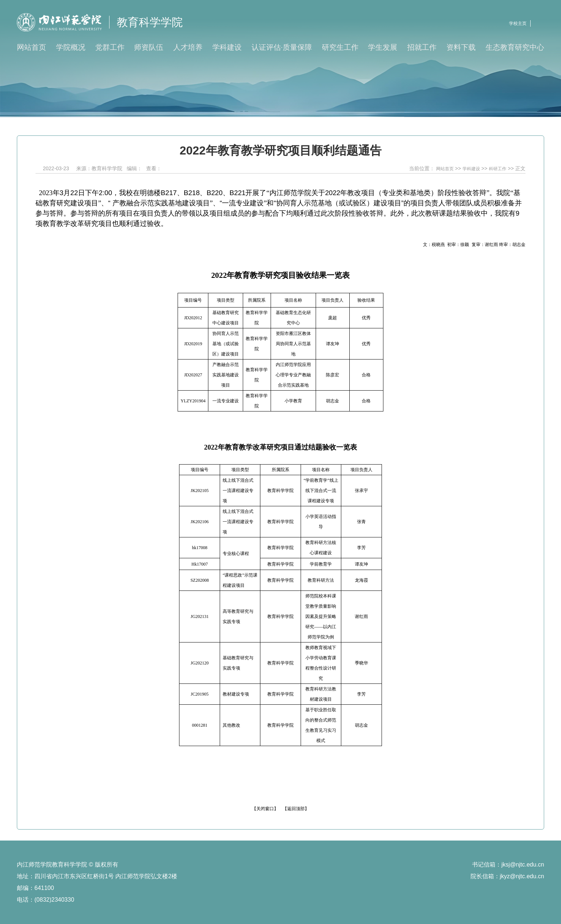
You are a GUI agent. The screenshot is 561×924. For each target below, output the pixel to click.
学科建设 (471, 169)
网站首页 (445, 169)
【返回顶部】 (296, 809)
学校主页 (518, 23)
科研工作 (498, 169)
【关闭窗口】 (265, 809)
